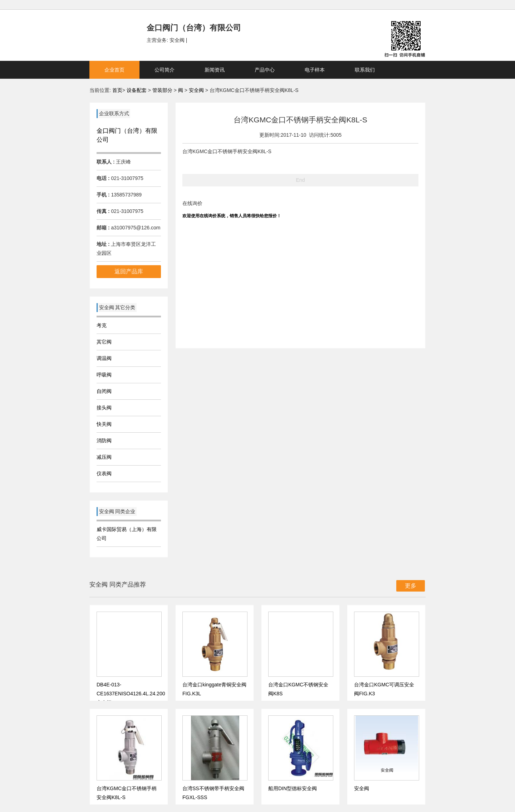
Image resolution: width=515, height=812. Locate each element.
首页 (117, 90)
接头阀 (104, 408)
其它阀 (104, 342)
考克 (102, 325)
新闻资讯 (215, 70)
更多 (411, 586)
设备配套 (137, 90)
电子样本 (315, 70)
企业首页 (114, 70)
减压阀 (104, 457)
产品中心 (265, 70)
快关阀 (104, 424)
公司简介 (165, 70)
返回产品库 (129, 271)
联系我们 (365, 70)
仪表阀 (104, 473)
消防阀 (104, 441)
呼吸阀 (104, 375)
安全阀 (197, 90)
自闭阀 (104, 391)
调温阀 (104, 358)
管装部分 (163, 90)
